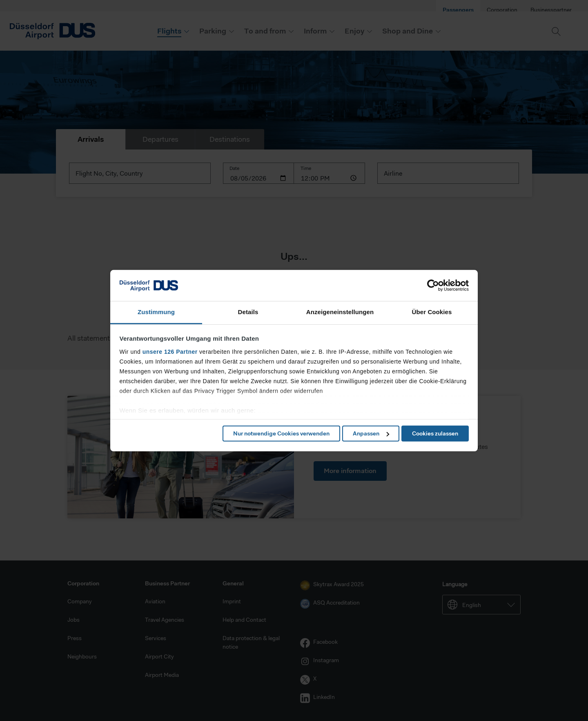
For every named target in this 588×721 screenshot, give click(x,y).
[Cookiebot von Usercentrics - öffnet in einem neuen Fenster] (433, 286)
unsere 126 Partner (170, 352)
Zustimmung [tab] (156, 312)
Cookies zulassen (435, 433)
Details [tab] (248, 312)
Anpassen (371, 433)
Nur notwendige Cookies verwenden (281, 433)
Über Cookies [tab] (432, 312)
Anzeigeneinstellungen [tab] (340, 312)
